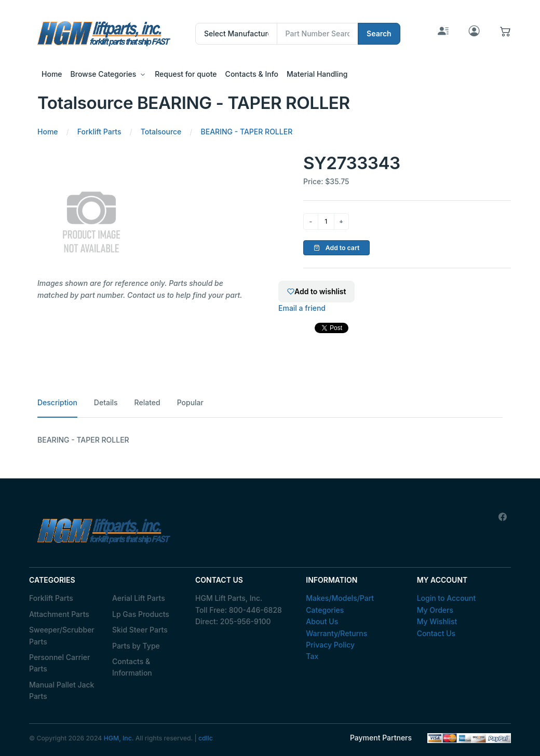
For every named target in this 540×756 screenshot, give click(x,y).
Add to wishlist (316, 291)
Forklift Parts (51, 598)
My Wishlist (437, 621)
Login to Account (447, 598)
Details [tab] (106, 402)
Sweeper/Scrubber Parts (62, 635)
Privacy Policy (330, 645)
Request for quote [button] (186, 74)
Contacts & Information (132, 667)
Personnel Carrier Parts (59, 663)
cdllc (206, 738)
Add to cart (337, 248)
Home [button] (52, 74)
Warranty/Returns (336, 633)
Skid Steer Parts (140, 630)
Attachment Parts (59, 614)
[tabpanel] (270, 440)
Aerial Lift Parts (139, 598)
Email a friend (302, 308)
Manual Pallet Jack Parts (62, 690)
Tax (312, 656)
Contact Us (436, 633)
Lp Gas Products (141, 614)
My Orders (435, 610)
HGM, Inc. (119, 738)
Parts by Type (136, 646)
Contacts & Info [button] (252, 74)
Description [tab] (57, 402)
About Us (322, 621)
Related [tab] (147, 402)
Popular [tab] (190, 402)
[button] (505, 33)
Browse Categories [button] (104, 74)
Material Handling (317, 74)
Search (379, 33)
